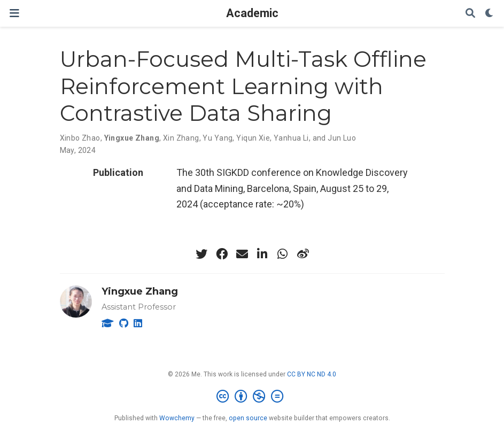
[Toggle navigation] (14, 13)
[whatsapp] (283, 254)
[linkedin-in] (262, 254)
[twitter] (201, 254)
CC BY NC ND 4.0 (312, 374)
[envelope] (242, 254)
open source (248, 418)
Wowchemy (177, 418)
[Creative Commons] (252, 397)
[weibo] (303, 254)
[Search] (470, 14)
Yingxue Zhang (140, 291)
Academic (252, 13)
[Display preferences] (490, 14)
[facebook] (222, 254)
